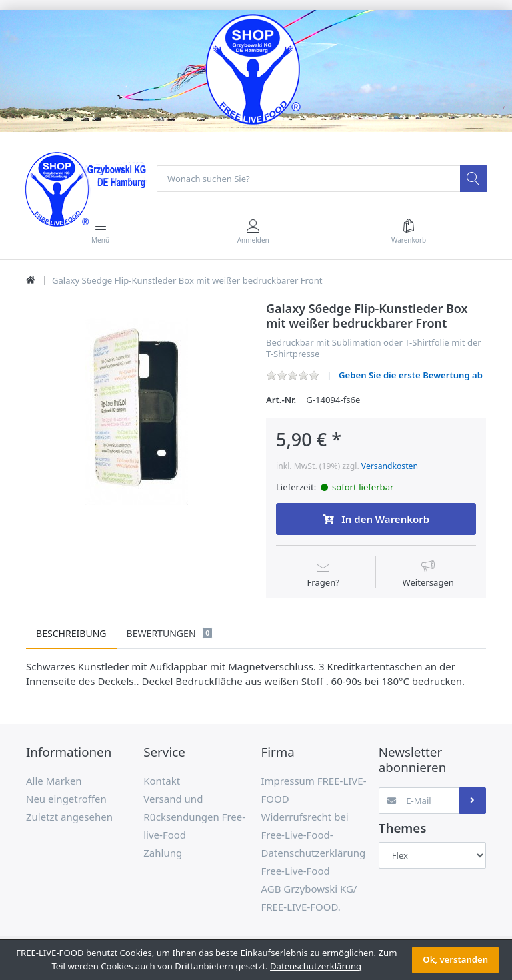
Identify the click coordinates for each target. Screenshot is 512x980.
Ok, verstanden (455, 959)
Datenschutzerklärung (316, 966)
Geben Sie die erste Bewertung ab (411, 375)
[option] (136, 412)
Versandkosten (390, 467)
